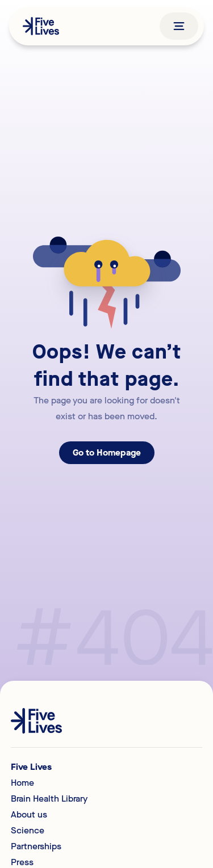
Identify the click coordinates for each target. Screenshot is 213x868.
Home (22, 783)
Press (22, 862)
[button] (179, 26)
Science (28, 831)
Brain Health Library (49, 799)
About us (29, 815)
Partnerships (36, 846)
